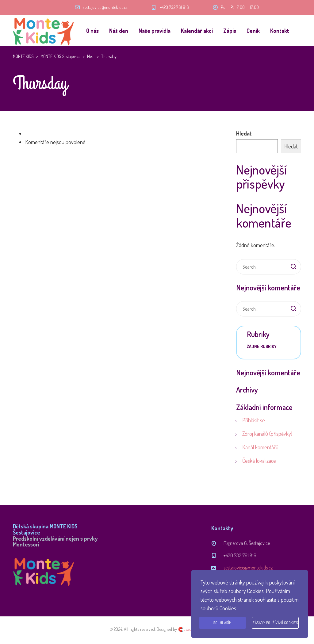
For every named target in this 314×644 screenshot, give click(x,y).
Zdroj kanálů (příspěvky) (267, 434)
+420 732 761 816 (174, 7)
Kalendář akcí (197, 31)
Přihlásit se (254, 420)
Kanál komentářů (260, 447)
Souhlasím (222, 623)
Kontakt (280, 31)
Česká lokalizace (259, 461)
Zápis (230, 31)
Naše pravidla (155, 31)
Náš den (119, 31)
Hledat (244, 133)
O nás (92, 31)
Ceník (253, 31)
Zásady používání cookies (275, 623)
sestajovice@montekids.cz (105, 7)
